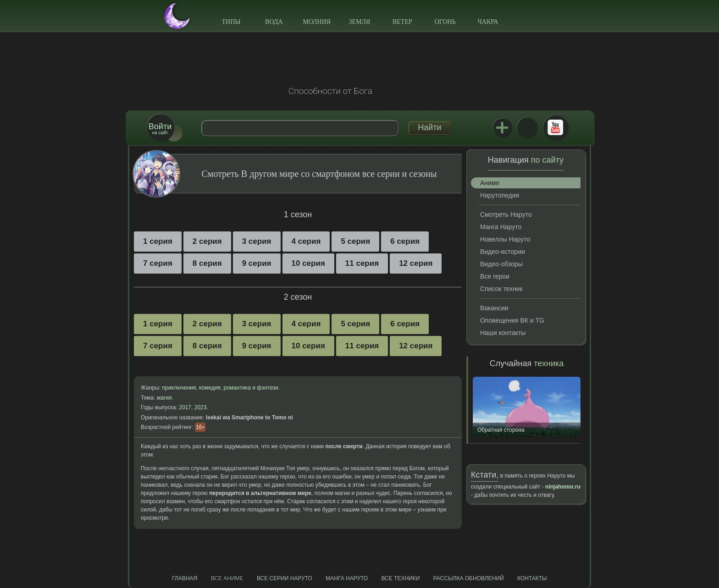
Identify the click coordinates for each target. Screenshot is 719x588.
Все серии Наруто (285, 578)
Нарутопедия (500, 195)
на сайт (160, 129)
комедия (210, 388)
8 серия (207, 263)
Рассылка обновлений (469, 578)
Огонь (445, 22)
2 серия (207, 241)
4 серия (306, 241)
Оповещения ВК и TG (512, 320)
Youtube (555, 127)
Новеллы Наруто (505, 239)
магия (164, 398)
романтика (237, 388)
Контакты (532, 578)
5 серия (355, 241)
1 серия (158, 241)
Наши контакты (503, 333)
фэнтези (268, 388)
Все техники (400, 578)
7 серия (158, 263)
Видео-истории (503, 252)
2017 (185, 407)
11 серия (362, 263)
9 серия (257, 263)
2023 (201, 407)
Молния (317, 22)
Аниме (490, 183)
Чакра (488, 22)
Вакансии (494, 308)
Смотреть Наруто (506, 214)
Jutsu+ (502, 127)
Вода (274, 22)
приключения (179, 388)
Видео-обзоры (501, 264)
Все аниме (227, 578)
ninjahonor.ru (563, 487)
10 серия (308, 263)
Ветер (402, 22)
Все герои (495, 276)
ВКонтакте (527, 127)
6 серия (405, 241)
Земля (360, 22)
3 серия (257, 241)
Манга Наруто (501, 227)
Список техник (501, 289)
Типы (231, 22)
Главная (185, 578)
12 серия (416, 263)
